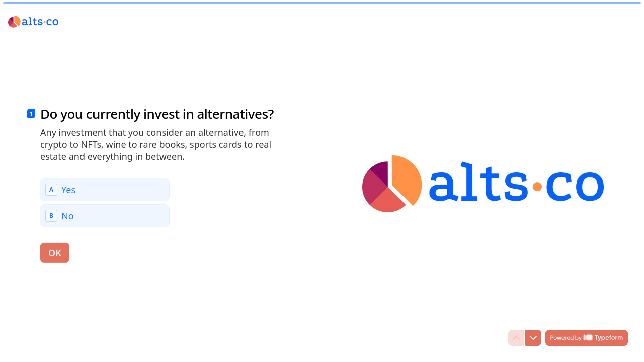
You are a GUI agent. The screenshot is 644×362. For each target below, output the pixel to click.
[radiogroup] (105, 202)
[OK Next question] (55, 252)
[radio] (105, 189)
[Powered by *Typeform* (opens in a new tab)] (587, 338)
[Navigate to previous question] (516, 338)
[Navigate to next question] (533, 338)
